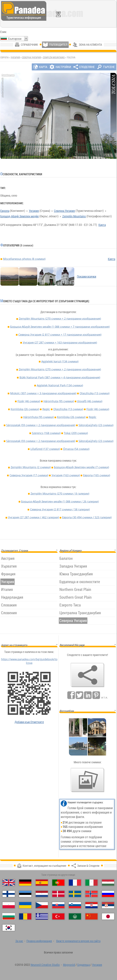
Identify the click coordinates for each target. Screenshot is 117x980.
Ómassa (76, 449)
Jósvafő (90, 401)
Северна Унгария (31, 57)
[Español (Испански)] (42, 883)
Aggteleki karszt (60, 361)
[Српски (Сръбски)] (108, 905)
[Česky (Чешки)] (42, 905)
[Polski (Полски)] (9, 905)
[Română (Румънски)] (25, 916)
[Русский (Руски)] (108, 894)
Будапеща (84, 965)
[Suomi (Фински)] (9, 894)
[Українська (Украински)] (25, 905)
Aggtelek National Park (60, 385)
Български (15, 39)
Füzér (29, 401)
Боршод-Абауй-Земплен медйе (20, 216)
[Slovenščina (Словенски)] (75, 905)
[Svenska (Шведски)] (75, 894)
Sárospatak (41, 425)
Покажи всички (87, 276)
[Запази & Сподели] (88, 675)
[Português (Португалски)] (58, 883)
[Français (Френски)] (75, 883)
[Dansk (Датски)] (58, 894)
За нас (19, 941)
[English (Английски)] (9, 883)
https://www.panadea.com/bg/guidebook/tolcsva (29, 661)
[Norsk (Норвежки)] (91, 894)
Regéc (46, 409)
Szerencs (46, 433)
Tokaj (76, 433)
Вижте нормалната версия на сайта (78, 941)
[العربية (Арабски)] (75, 916)
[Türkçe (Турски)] (58, 916)
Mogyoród (69, 965)
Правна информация (39, 941)
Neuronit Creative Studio (45, 965)
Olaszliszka (95, 393)
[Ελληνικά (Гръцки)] (42, 916)
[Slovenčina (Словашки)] (58, 905)
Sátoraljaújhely (96, 425)
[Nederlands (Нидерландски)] (42, 894)
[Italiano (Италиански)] (91, 883)
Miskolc (43, 393)
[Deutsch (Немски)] (25, 883)
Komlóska (25, 409)
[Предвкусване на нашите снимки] (88, 780)
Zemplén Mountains (54, 57)
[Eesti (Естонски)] (25, 894)
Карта (102, 225)
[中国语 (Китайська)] (91, 916)
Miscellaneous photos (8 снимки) (24, 259)
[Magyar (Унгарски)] (108, 883)
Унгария (15, 57)
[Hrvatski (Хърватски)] (91, 905)
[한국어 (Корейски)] (9, 928)
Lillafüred (45, 449)
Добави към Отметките (29, 722)
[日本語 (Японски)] (108, 916)
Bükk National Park (60, 377)
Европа (5, 211)
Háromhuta (59, 401)
